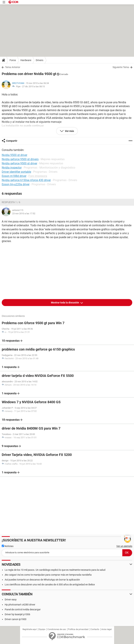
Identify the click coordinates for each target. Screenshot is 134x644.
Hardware (26, 60)
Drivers (40, 60)
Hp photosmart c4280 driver (20, 605)
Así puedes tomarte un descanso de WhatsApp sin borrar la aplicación (42, 580)
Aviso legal (107, 629)
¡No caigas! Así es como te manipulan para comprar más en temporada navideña (48, 575)
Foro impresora (38, 176)
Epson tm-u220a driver (16, 184)
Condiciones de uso (57, 629)
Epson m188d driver (14, 176)
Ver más (69, 131)
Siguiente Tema (121, 67)
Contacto (95, 629)
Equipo (42, 629)
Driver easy (11, 600)
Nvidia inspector (12, 168)
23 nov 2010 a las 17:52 (24, 213)
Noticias (8, 546)
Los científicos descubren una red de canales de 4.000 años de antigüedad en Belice (50, 585)
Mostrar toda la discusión (65, 303)
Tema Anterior (13, 67)
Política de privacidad (78, 629)
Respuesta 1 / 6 (11, 202)
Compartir (12, 141)
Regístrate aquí (30, 629)
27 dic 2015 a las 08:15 (33, 86)
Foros (13, 60)
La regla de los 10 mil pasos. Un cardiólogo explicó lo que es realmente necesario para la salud (55, 570)
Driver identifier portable (16, 172)
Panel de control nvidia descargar (23, 609)
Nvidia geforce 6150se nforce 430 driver (26, 180)
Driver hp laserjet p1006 (17, 614)
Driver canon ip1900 (16, 619)
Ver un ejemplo (124, 546)
